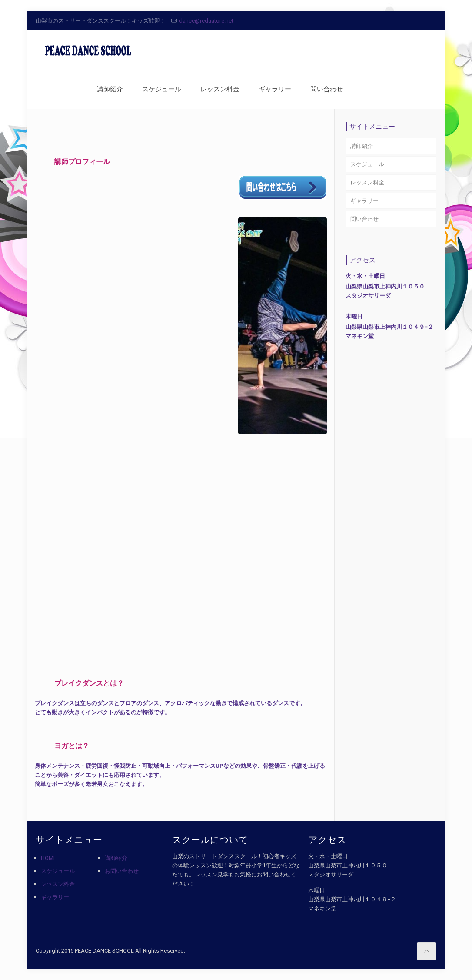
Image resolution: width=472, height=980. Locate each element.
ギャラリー (364, 201)
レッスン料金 (367, 182)
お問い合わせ (122, 871)
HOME (49, 858)
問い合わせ (364, 219)
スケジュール (367, 164)
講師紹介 (362, 146)
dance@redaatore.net (206, 21)
